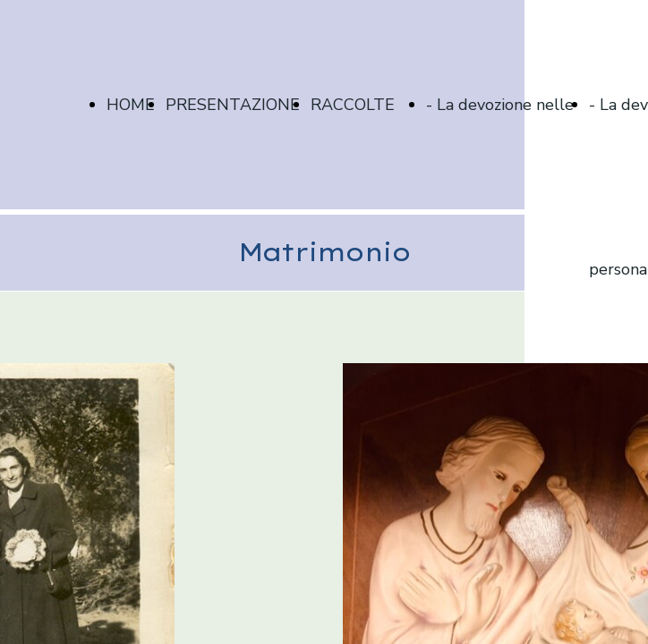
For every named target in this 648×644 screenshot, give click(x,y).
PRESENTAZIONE (233, 105)
